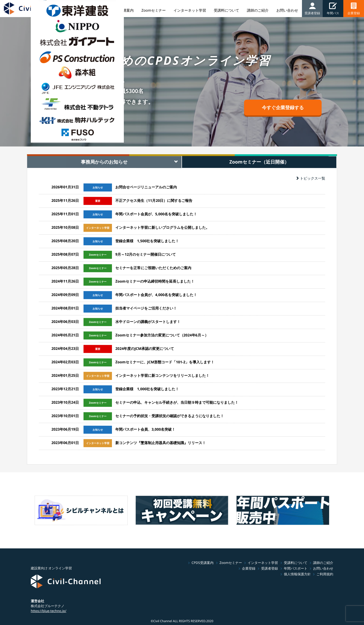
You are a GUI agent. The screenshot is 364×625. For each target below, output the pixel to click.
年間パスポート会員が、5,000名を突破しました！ (156, 214)
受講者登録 (270, 568)
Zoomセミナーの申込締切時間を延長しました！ (155, 281)
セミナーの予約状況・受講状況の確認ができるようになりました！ (170, 416)
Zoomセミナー (230, 563)
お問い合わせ (323, 568)
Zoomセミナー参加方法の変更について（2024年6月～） (162, 335)
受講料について (296, 563)
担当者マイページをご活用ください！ (146, 308)
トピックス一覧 (311, 178)
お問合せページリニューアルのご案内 (146, 187)
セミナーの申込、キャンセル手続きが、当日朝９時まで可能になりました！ (177, 402)
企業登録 (249, 568)
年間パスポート (296, 568)
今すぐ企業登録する (283, 107)
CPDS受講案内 (203, 563)
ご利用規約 (325, 574)
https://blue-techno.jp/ (49, 611)
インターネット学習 (263, 563)
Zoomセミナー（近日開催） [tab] (259, 162)
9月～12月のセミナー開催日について (146, 254)
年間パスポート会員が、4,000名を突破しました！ (156, 295)
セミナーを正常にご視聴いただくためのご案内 (153, 268)
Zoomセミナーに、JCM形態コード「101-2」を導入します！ (165, 362)
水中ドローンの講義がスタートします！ (148, 322)
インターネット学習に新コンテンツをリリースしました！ (162, 375)
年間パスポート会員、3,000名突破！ (145, 429)
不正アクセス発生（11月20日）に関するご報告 (154, 200)
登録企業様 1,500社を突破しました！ (147, 241)
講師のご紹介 (323, 563)
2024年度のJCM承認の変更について (145, 348)
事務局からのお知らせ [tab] (104, 162)
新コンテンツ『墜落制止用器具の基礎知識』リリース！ (161, 443)
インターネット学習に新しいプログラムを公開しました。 (162, 227)
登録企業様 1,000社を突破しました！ (147, 389)
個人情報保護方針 (297, 574)
